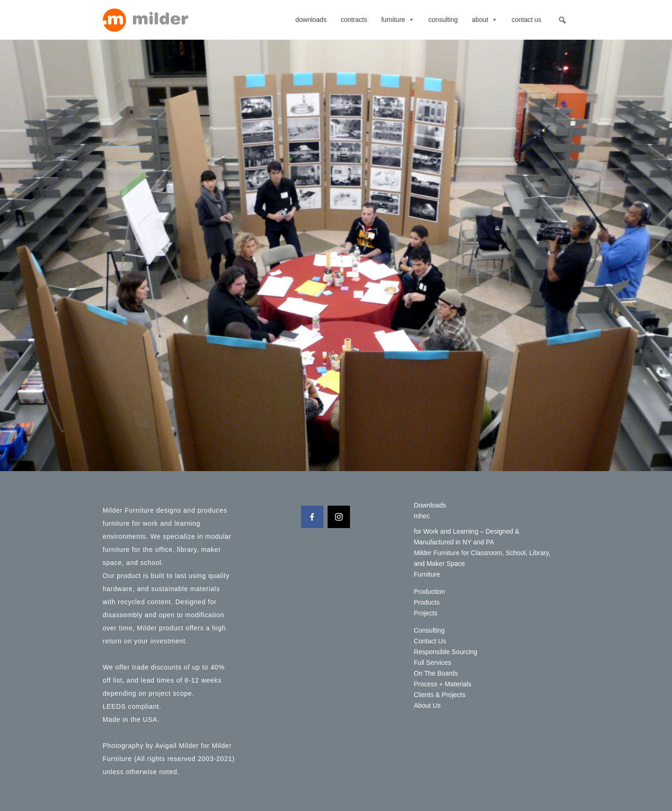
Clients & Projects (440, 695)
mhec (422, 516)
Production (430, 592)
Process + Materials (443, 684)
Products (427, 602)
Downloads (311, 20)
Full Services (433, 663)
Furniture (398, 20)
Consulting (443, 20)
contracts (354, 20)
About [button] (485, 20)
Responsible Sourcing (446, 652)
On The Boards (436, 673)
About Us (427, 705)
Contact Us (526, 20)
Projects (426, 613)
